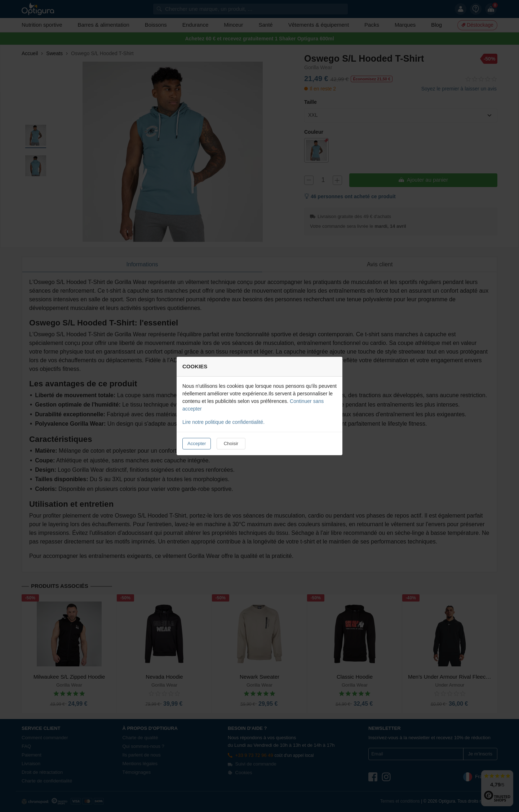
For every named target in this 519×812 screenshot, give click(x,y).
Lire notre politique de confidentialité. (223, 422)
